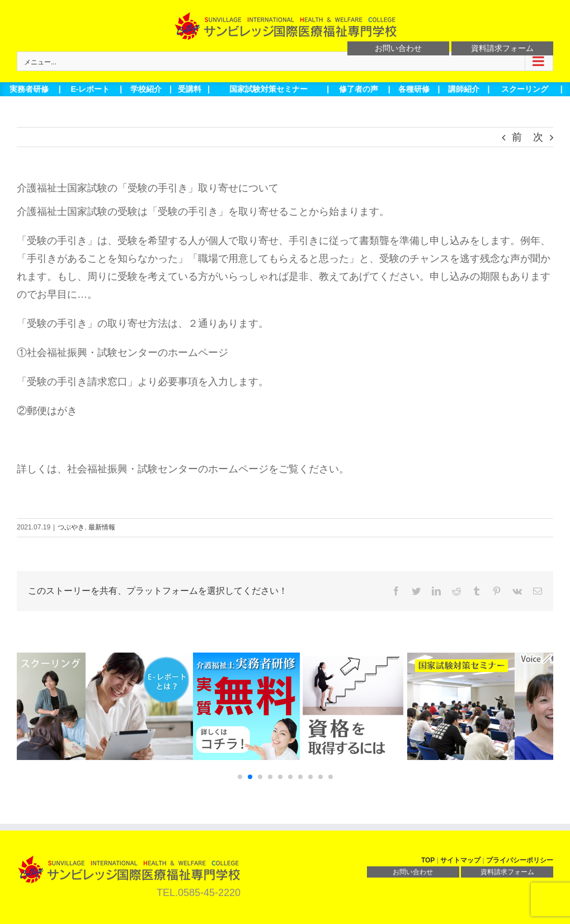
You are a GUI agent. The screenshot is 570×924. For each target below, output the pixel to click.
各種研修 (414, 89)
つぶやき (71, 527)
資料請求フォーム (502, 48)
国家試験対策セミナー (268, 89)
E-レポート (90, 89)
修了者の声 (359, 89)
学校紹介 (146, 89)
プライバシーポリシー (520, 860)
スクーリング (525, 89)
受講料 (190, 89)
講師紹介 (464, 89)
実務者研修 (29, 89)
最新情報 (102, 527)
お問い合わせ (398, 48)
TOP (428, 860)
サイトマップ (460, 860)
